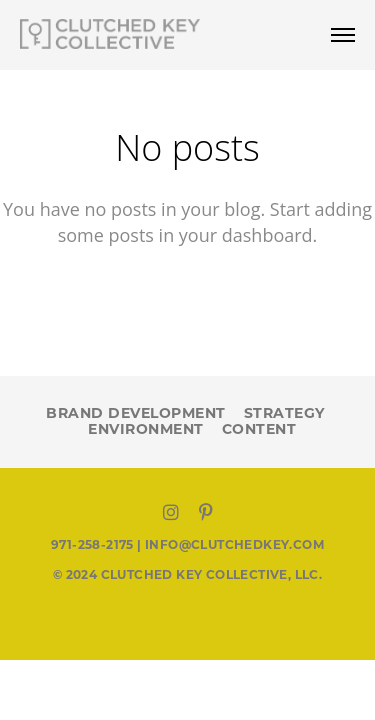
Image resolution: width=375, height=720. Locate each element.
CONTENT (259, 429)
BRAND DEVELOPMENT (136, 413)
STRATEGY (284, 413)
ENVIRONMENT (146, 429)
